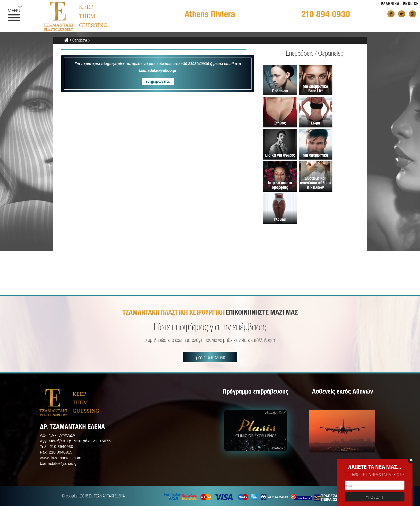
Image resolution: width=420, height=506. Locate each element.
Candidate (80, 40)
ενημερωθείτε (158, 81)
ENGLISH (411, 4)
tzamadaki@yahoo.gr (59, 463)
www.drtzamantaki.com (61, 458)
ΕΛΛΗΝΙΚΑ (390, 4)
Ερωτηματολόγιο (210, 357)
